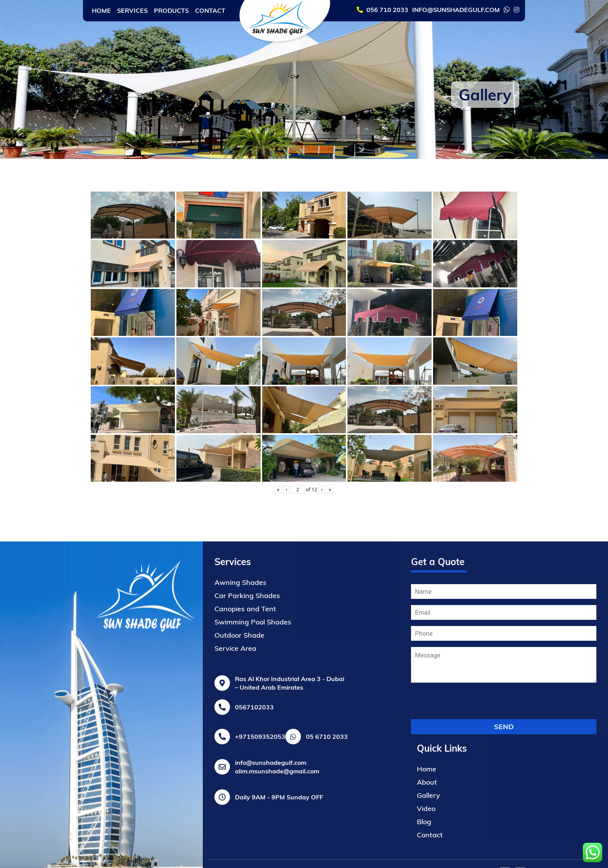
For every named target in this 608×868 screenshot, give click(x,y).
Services (132, 10)
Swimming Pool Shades (253, 820)
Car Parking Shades (247, 793)
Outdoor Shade (239, 833)
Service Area (235, 846)
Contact (210, 10)
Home (101, 10)
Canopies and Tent (245, 807)
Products (171, 10)
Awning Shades (240, 780)
